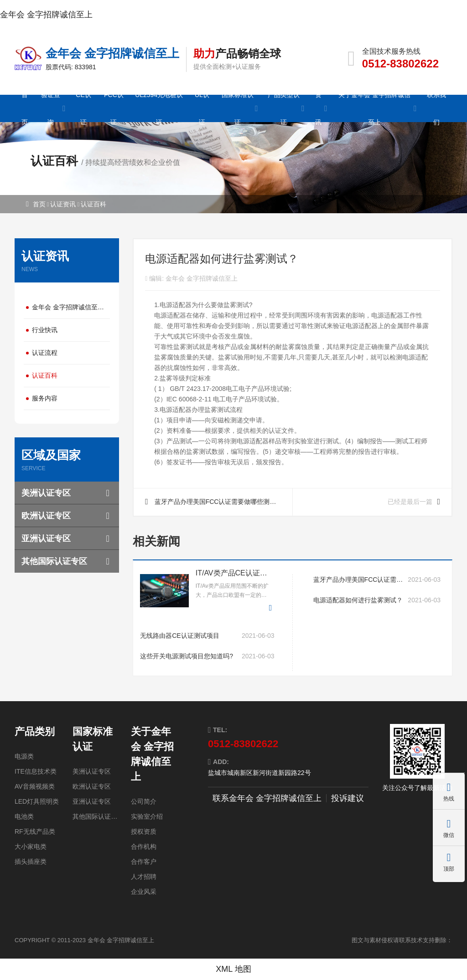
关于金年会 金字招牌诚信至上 (152, 754)
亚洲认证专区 (46, 539)
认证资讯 (63, 204)
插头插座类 (31, 862)
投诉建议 (348, 798)
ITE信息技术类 (36, 771)
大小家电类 (31, 847)
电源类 (24, 756)
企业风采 (144, 892)
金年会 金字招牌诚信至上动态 (71, 307)
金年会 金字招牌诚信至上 (46, 15)
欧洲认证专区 (46, 516)
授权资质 (144, 831)
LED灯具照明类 (37, 801)
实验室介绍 (147, 816)
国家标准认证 (93, 739)
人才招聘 (144, 877)
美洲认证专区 (46, 493)
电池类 (24, 816)
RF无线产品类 (35, 831)
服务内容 (45, 398)
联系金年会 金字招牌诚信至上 (267, 798)
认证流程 (45, 353)
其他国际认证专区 (54, 561)
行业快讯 (45, 330)
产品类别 (35, 731)
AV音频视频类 (35, 786)
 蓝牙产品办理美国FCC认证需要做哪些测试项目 (215, 507)
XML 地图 (233, 969)
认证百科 (93, 204)
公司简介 (144, 801)
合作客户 (144, 862)
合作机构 (144, 847)
